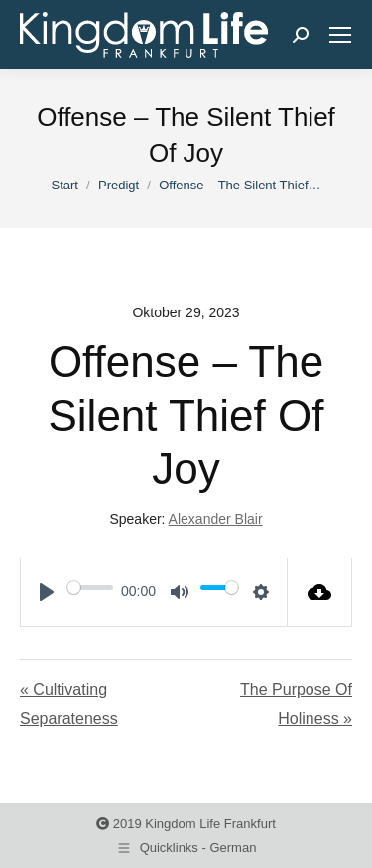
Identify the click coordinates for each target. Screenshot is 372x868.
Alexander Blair (216, 519)
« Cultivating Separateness (69, 704)
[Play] (47, 592)
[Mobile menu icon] (340, 35)
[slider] (90, 587)
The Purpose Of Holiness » (296, 704)
